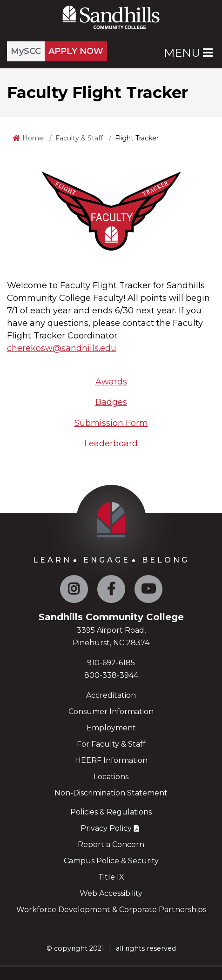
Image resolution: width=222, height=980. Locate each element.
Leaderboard (111, 444)
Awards (111, 382)
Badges (111, 402)
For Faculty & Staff (111, 744)
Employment (111, 728)
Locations (111, 777)
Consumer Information (111, 712)
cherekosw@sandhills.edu (62, 348)
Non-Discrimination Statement (111, 793)
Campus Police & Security (111, 861)
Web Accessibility (111, 893)
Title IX (111, 877)
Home (33, 138)
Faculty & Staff (79, 138)
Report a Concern (111, 844)
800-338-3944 (111, 675)
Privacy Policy (106, 828)
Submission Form (111, 423)
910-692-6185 (111, 663)
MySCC (26, 51)
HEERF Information (111, 760)
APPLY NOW (76, 51)
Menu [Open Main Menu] (188, 53)
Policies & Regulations (111, 812)
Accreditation (111, 695)
